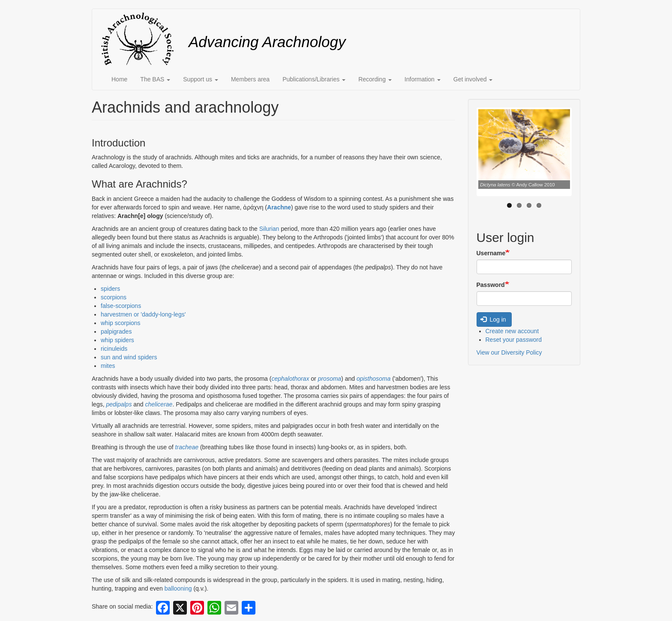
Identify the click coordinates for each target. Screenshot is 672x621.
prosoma (330, 379)
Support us (201, 79)
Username (491, 253)
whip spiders (117, 340)
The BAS (155, 79)
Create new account (512, 331)
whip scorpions (121, 323)
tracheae (187, 447)
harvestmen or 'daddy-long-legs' (143, 314)
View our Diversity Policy (509, 352)
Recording (375, 79)
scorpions (114, 297)
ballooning (178, 588)
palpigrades (116, 331)
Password (491, 285)
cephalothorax (290, 379)
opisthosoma (373, 379)
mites (108, 366)
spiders (110, 289)
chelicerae (159, 404)
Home (119, 79)
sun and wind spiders (129, 357)
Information (423, 79)
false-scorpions (121, 306)
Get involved (473, 79)
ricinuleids (114, 349)
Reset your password (514, 340)
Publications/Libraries (314, 79)
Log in (493, 319)
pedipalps (119, 404)
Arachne (279, 207)
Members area (250, 79)
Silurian (269, 229)
